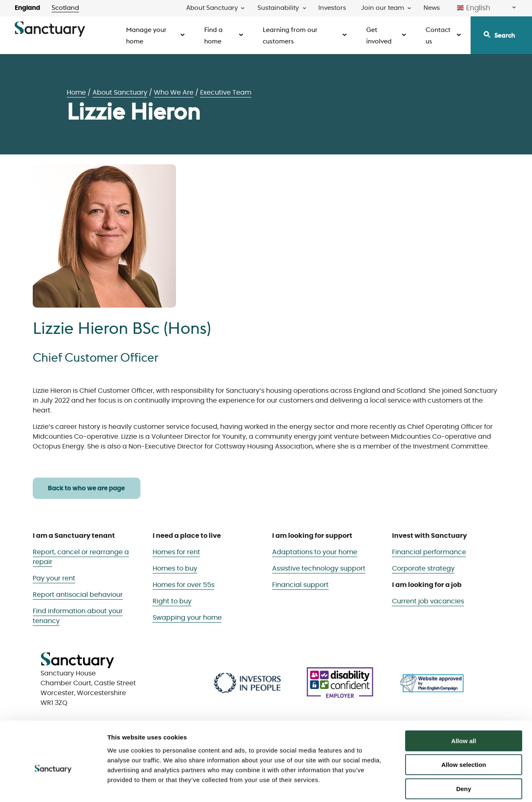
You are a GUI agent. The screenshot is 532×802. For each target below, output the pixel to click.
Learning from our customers (290, 35)
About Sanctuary (212, 8)
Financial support (300, 587)
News (432, 8)
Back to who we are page (86, 489)
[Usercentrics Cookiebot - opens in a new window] (53, 786)
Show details (429, 786)
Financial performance (429, 554)
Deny (464, 750)
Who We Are (174, 93)
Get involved (379, 35)
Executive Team (226, 93)
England (27, 8)
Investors (332, 8)
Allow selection (463, 726)
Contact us (438, 35)
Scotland (65, 8)
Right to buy (172, 603)
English (474, 8)
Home (76, 93)
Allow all (464, 702)
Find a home (213, 35)
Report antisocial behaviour (78, 596)
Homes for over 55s (184, 587)
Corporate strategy (423, 570)
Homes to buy (175, 570)
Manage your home (146, 35)
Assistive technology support (319, 570)
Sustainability (278, 8)
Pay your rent (54, 580)
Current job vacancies (428, 603)
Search (505, 35)
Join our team (382, 8)
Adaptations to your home (315, 554)
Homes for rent (176, 554)
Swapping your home (187, 619)
